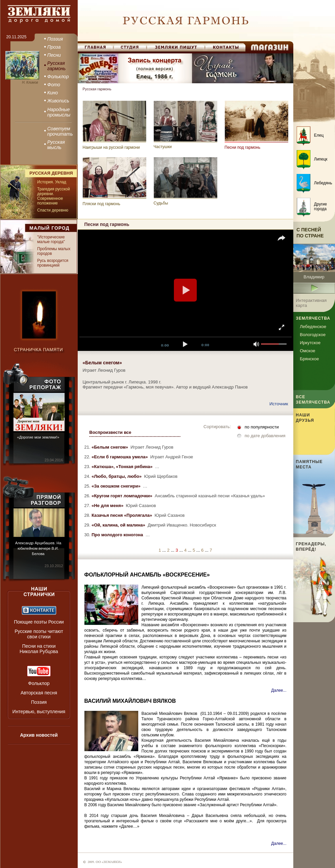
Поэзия (39, 702)
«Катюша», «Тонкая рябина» (123, 467)
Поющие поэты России (39, 622)
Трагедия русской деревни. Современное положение (54, 196)
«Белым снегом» (110, 447)
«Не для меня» (108, 506)
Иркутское (310, 343)
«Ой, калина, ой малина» (119, 525)
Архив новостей (39, 735)
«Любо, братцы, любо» (117, 476)
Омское (308, 351)
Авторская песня (39, 693)
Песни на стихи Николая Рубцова (39, 649)
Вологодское (313, 335)
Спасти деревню (53, 210)
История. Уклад (52, 182)
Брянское (310, 359)
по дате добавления (265, 436)
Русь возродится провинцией (53, 263)
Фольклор (39, 683)
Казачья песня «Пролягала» (122, 515)
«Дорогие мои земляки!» (38, 437)
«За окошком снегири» (117, 486)
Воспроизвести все (110, 432)
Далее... (279, 690)
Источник (279, 404)
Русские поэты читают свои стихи (39, 634)
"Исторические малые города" (51, 239)
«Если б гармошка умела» (120, 457)
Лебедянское (313, 327)
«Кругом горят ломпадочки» (122, 496)
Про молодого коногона (118, 535)
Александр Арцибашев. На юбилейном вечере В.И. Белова (38, 548)
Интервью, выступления (39, 712)
